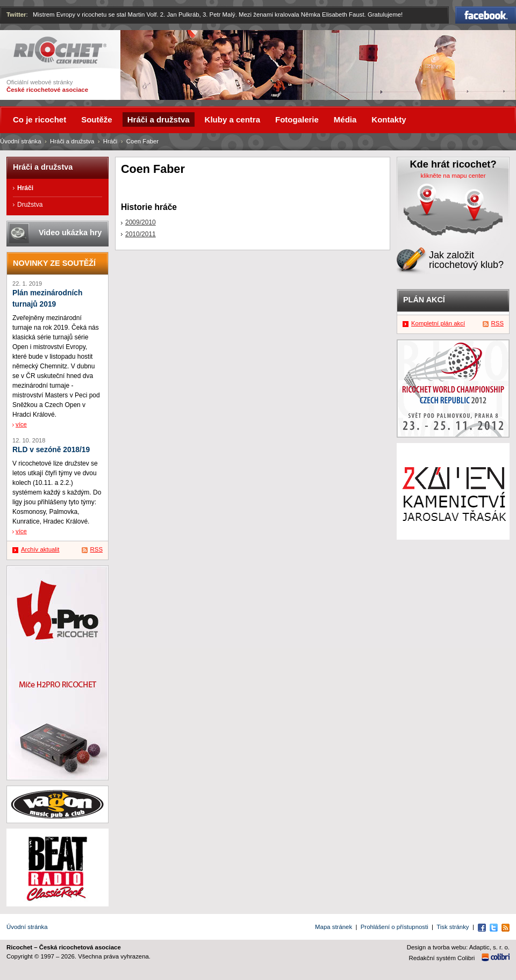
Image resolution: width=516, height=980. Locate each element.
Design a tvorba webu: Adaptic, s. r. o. (458, 947)
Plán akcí (424, 300)
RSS (96, 549)
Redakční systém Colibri (442, 958)
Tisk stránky (453, 927)
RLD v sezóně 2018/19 (51, 450)
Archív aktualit (40, 549)
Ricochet (60, 50)
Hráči (110, 141)
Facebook (486, 15)
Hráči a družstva (72, 141)
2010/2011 (141, 234)
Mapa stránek (334, 927)
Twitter (16, 14)
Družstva (30, 205)
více (21, 424)
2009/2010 (141, 222)
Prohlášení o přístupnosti (395, 927)
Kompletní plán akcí (438, 323)
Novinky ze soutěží (54, 263)
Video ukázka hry (70, 233)
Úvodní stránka (21, 141)
